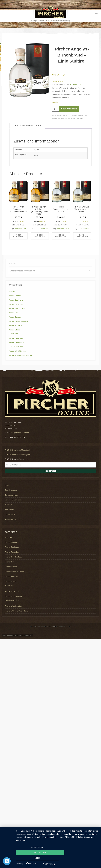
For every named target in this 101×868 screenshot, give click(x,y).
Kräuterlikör (13, 334)
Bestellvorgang (11, 490)
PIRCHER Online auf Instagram (18, 455)
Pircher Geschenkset (17, 309)
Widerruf (8, 505)
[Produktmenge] (56, 109)
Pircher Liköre (14, 330)
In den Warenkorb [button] (18, 236)
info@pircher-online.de (20, 433)
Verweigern (28, 859)
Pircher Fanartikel (16, 304)
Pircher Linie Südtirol (17, 343)
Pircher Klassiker (15, 326)
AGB (7, 485)
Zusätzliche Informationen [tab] (27, 126)
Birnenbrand (78, 118)
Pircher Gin (13, 313)
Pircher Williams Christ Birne (20, 355)
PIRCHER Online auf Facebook (17, 450)
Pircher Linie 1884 (16, 338)
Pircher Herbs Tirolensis (18, 321)
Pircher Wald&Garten (17, 351)
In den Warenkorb (69, 109)
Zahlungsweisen (11, 495)
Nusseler (12, 292)
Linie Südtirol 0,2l (16, 346)
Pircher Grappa (15, 317)
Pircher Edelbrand (16, 300)
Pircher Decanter (15, 296)
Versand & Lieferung (13, 500)
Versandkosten (76, 84)
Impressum (9, 510)
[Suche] (90, 271)
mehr (86, 859)
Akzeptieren (57, 859)
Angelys (70, 118)
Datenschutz (10, 515)
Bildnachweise (11, 520)
